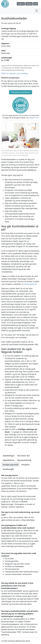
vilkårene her (34, 118)
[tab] (9, 456)
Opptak (29, 4)
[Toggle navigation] (37, 11)
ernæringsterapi (30, 284)
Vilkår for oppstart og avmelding (15, 73)
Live (36, 4)
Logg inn (21, 4)
